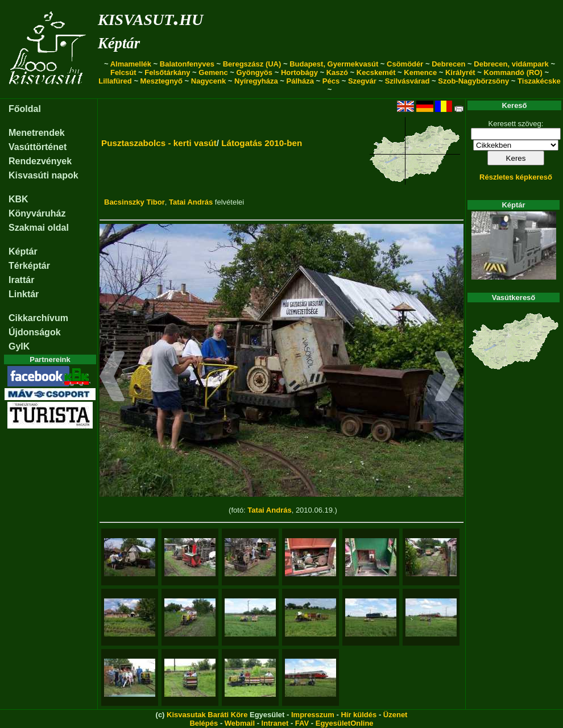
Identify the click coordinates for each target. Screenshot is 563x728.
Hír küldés (359, 715)
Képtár (119, 43)
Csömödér (405, 64)
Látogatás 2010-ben (262, 143)
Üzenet (396, 715)
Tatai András (191, 202)
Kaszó (337, 72)
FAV (302, 723)
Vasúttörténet (38, 147)
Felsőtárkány (167, 72)
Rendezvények (40, 161)
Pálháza (300, 81)
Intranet (275, 723)
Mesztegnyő (162, 81)
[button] (112, 378)
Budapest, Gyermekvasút (334, 64)
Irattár (21, 280)
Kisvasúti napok (44, 175)
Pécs (331, 81)
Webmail (240, 723)
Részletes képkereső (516, 177)
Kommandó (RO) (513, 72)
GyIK (19, 346)
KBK (18, 199)
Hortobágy (299, 72)
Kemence (420, 72)
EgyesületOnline (345, 723)
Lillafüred (115, 81)
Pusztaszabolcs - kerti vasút (159, 143)
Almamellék (131, 64)
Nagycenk (208, 81)
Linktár (24, 294)
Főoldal (25, 109)
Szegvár (362, 81)
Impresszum (313, 715)
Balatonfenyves (187, 64)
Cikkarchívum (38, 318)
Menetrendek (37, 133)
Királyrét (460, 72)
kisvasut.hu (150, 17)
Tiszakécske (539, 81)
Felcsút (123, 72)
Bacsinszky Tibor (134, 202)
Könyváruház (37, 213)
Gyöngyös (254, 72)
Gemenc (213, 72)
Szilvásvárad (407, 81)
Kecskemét (376, 72)
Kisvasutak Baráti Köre (207, 715)
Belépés (204, 723)
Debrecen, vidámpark (511, 64)
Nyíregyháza (256, 81)
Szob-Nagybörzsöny (473, 81)
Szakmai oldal (39, 228)
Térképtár (29, 266)
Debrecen (448, 64)
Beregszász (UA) (252, 64)
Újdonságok (35, 332)
